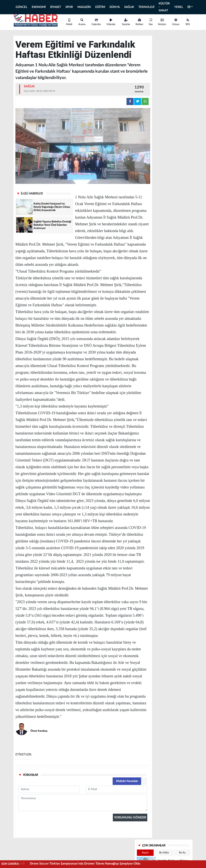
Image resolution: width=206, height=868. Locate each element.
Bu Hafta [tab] (164, 853)
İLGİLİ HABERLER (32, 194)
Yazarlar (126, 22)
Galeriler (96, 22)
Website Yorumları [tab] (127, 781)
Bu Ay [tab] (182, 853)
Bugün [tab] (145, 853)
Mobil (69, 22)
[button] (190, 7)
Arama (82, 22)
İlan (151, 22)
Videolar (111, 22)
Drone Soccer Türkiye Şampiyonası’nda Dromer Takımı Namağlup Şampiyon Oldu (85, 864)
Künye (176, 22)
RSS (188, 22)
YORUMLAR (30, 775)
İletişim (162, 22)
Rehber (139, 22)
